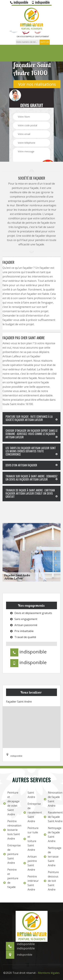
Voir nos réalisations (37, 84)
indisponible (19, 2)
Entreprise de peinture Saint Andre (11, 854)
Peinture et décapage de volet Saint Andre (11, 803)
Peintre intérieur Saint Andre (31, 883)
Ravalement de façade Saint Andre (52, 817)
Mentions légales (49, 973)
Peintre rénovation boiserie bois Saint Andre (11, 830)
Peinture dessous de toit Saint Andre (51, 881)
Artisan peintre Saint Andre (30, 863)
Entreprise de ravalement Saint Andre (31, 812)
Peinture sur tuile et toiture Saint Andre (31, 839)
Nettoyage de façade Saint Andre (52, 835)
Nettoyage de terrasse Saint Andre (52, 857)
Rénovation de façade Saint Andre (52, 799)
